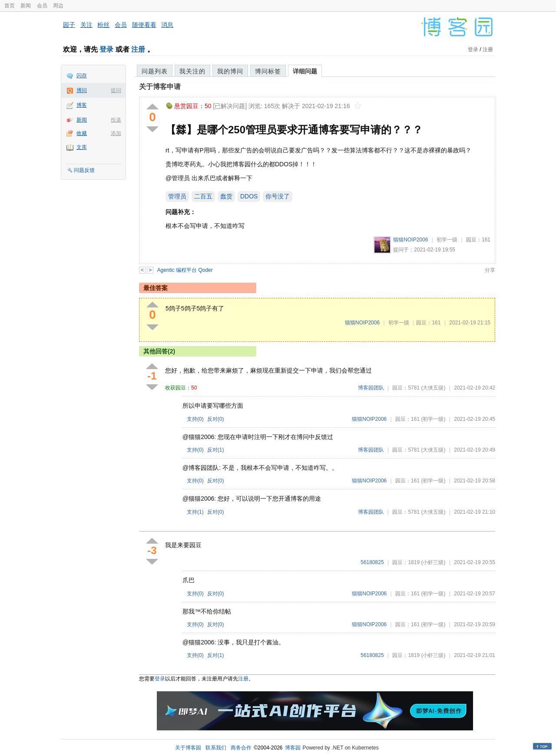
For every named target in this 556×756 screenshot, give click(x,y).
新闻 (26, 6)
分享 (490, 270)
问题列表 (155, 71)
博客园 (293, 748)
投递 (116, 120)
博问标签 (268, 71)
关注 (86, 25)
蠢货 (226, 196)
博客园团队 (371, 388)
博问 (82, 90)
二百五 (203, 196)
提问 (116, 90)
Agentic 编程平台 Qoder (185, 270)
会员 (42, 6)
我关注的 (192, 71)
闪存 (82, 76)
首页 (10, 6)
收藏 (82, 133)
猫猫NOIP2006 (410, 240)
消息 (167, 25)
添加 (116, 133)
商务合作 (241, 748)
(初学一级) (433, 419)
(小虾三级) (433, 562)
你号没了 (278, 196)
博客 (82, 105)
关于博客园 (188, 748)
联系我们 (216, 748)
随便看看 (144, 25)
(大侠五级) (433, 388)
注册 (138, 49)
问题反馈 (84, 170)
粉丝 (103, 25)
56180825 (372, 562)
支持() (195, 419)
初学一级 (447, 240)
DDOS (249, 196)
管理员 (177, 196)
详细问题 (305, 71)
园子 (69, 25)
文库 (82, 147)
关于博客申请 (160, 87)
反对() (216, 419)
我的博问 (230, 71)
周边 (58, 6)
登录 (106, 49)
